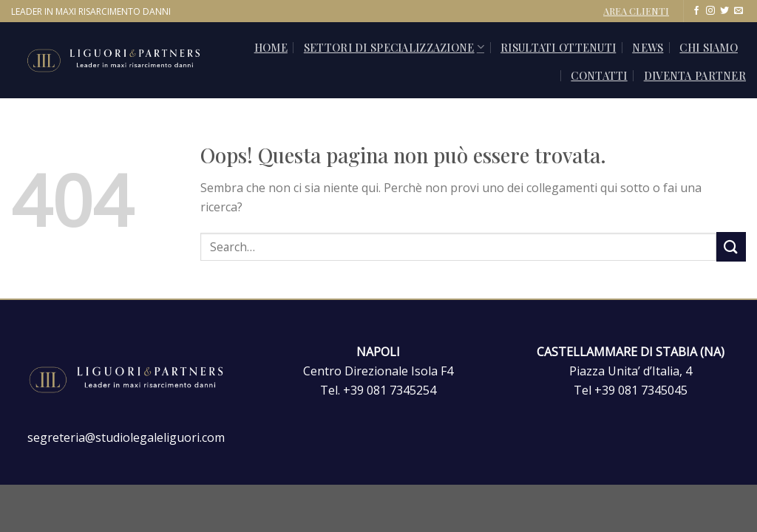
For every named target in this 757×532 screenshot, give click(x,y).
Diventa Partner (695, 75)
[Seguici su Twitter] (724, 11)
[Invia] (731, 246)
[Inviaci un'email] (739, 11)
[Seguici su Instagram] (710, 11)
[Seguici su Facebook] (696, 11)
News (648, 47)
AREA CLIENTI (636, 11)
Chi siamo (709, 47)
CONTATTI (599, 75)
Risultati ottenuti (558, 47)
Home (271, 47)
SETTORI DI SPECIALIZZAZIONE (394, 47)
